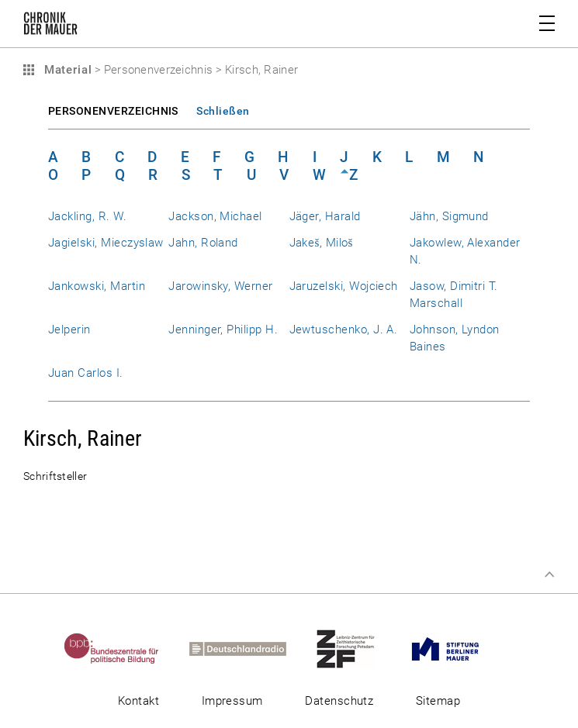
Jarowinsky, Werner (220, 286)
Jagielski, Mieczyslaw (106, 243)
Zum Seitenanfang (549, 574)
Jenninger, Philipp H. (223, 329)
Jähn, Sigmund (449, 216)
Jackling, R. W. (87, 216)
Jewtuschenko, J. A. (344, 329)
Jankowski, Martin (97, 286)
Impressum (232, 701)
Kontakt (138, 701)
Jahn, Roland (203, 243)
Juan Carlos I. (86, 373)
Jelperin (69, 329)
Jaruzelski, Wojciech (344, 286)
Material (66, 70)
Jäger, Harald (325, 216)
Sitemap (438, 701)
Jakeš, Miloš (321, 243)
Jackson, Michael (215, 216)
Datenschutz (339, 701)
